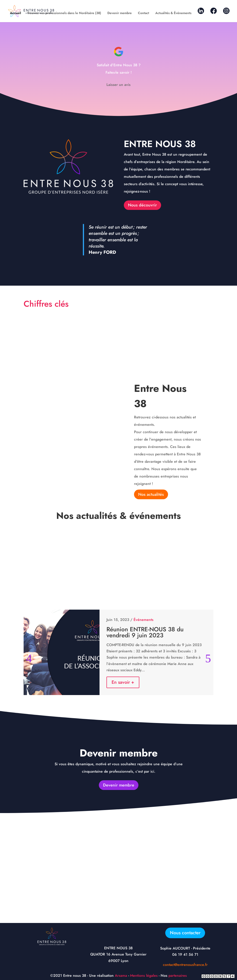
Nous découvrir (142, 205)
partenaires (178, 975)
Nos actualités (151, 494)
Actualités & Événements (173, 13)
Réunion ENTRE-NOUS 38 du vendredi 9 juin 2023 (145, 632)
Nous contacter (185, 933)
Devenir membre (120, 13)
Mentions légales (144, 975)
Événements (143, 620)
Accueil (16, 13)
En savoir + (123, 682)
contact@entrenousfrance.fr (185, 965)
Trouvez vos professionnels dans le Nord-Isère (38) (64, 13)
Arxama (121, 975)
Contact (143, 13)
